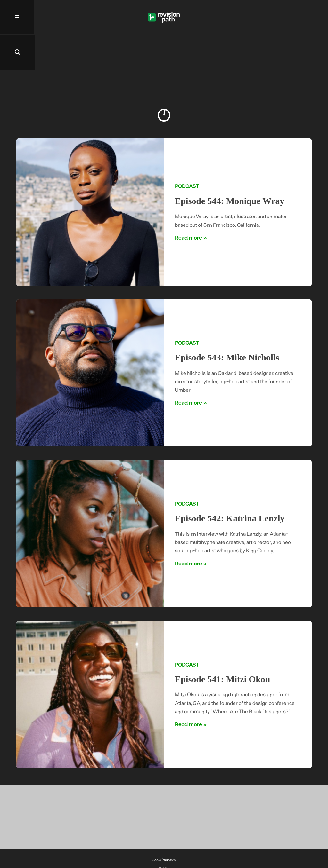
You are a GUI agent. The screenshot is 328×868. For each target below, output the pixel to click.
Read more (189, 203)
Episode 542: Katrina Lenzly (230, 484)
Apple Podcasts (164, 825)
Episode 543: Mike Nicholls (228, 323)
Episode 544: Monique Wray (230, 166)
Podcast (187, 151)
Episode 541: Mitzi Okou (223, 645)
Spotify (164, 833)
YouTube (164, 842)
